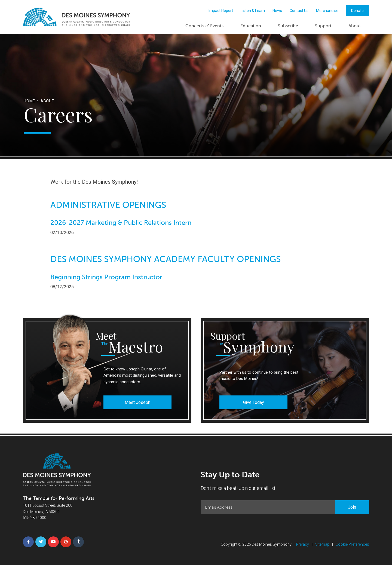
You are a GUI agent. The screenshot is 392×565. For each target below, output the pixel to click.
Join (352, 507)
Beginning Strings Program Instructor (106, 277)
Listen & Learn (253, 11)
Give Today (254, 402)
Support (323, 26)
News (277, 11)
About (355, 26)
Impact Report (221, 11)
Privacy (303, 544)
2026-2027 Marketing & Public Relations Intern (121, 223)
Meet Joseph (137, 402)
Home (29, 101)
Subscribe (288, 26)
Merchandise (327, 11)
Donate (357, 11)
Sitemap (322, 544)
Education (251, 26)
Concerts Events (204, 25)
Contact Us (299, 11)
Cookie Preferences (352, 544)
